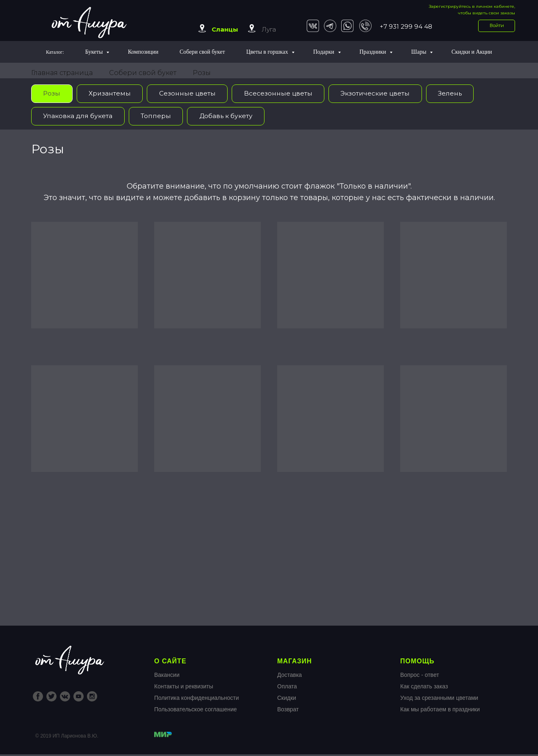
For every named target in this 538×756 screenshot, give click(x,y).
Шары (419, 52)
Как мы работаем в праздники (440, 711)
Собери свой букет (202, 52)
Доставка (290, 676)
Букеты (95, 52)
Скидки (287, 699)
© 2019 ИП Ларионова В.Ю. (67, 738)
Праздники (373, 52)
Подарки (325, 52)
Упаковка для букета (79, 117)
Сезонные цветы (190, 94)
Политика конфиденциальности (197, 699)
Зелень (458, 94)
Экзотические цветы (381, 94)
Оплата (287, 688)
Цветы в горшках (268, 52)
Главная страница (62, 73)
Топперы (159, 117)
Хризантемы (111, 94)
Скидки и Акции (472, 52)
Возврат (288, 711)
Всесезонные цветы (282, 94)
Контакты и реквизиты (184, 688)
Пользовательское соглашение (196, 711)
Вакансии (167, 676)
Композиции (143, 52)
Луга (269, 29)
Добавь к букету (230, 117)
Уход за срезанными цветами (439, 699)
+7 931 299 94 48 (406, 26)
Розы (202, 73)
